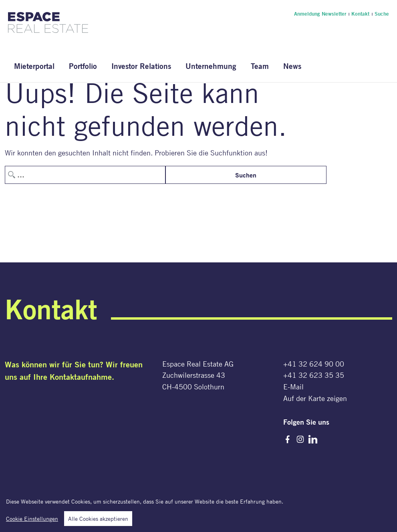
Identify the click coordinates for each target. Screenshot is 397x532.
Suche (382, 14)
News (292, 66)
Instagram (300, 439)
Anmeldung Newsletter (320, 14)
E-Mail (293, 387)
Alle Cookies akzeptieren (98, 520)
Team (260, 66)
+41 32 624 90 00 (314, 364)
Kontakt (360, 14)
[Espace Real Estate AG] (48, 28)
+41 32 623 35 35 (314, 375)
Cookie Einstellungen (32, 520)
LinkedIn (313, 439)
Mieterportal (34, 66)
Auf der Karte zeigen (315, 398)
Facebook (288, 439)
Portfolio (83, 66)
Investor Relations (141, 66)
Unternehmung (211, 66)
